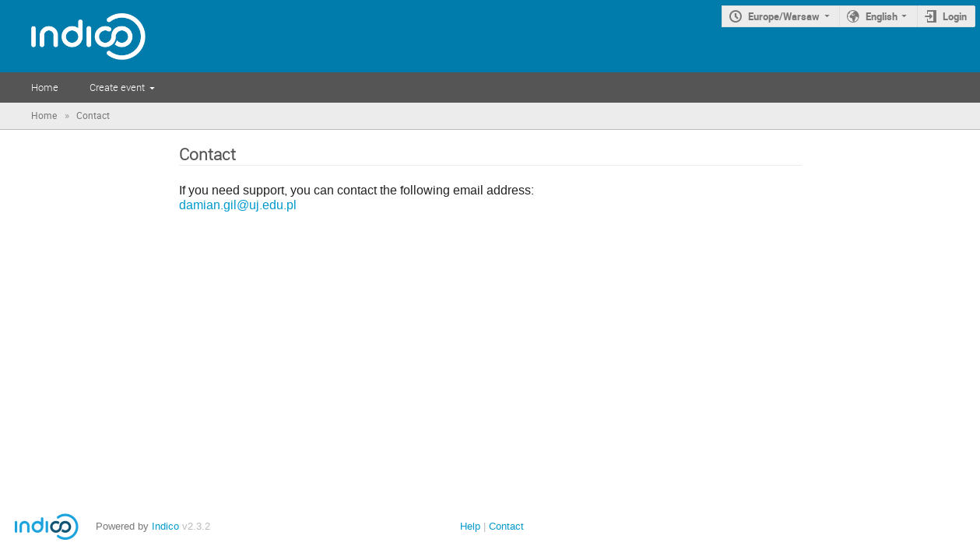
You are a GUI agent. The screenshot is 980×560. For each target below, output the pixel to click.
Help (470, 526)
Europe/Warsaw (784, 16)
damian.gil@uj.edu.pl (238, 205)
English (882, 16)
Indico (165, 526)
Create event (117, 87)
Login (955, 16)
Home (45, 87)
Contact (506, 526)
